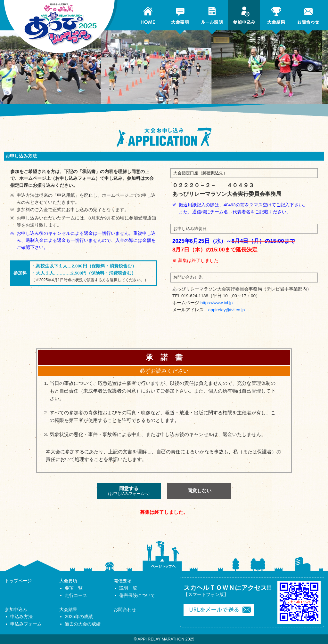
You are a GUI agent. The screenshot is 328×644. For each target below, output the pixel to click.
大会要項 (68, 581)
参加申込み (16, 609)
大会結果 (68, 609)
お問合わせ (125, 609)
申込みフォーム (26, 624)
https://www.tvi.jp (217, 303)
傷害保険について (137, 595)
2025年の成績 (79, 616)
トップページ (18, 581)
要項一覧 (74, 588)
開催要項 (123, 581)
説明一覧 (128, 588)
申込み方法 (21, 616)
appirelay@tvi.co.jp (226, 310)
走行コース (76, 595)
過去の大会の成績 (83, 624)
